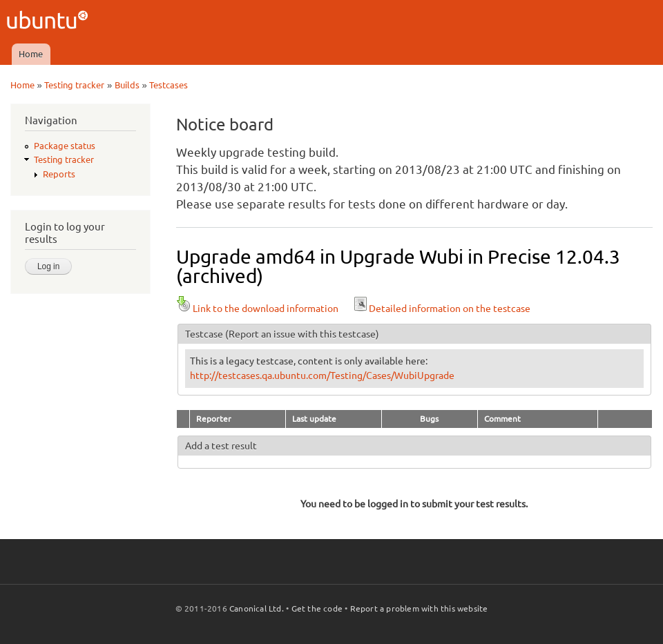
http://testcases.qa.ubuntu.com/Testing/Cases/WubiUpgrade (322, 375)
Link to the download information (257, 309)
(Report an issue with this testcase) (302, 334)
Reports (59, 174)
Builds (127, 85)
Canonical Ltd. (257, 608)
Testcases (169, 85)
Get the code (317, 608)
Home (31, 54)
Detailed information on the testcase (441, 309)
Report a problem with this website (419, 608)
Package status (65, 146)
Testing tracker (74, 85)
